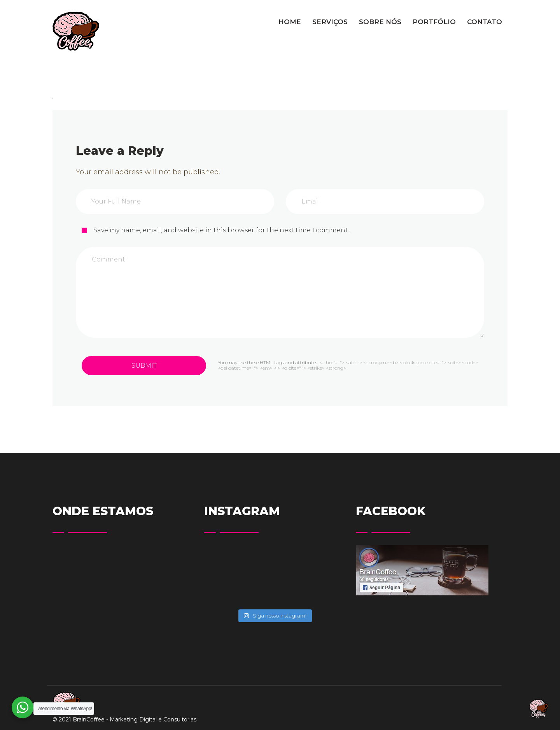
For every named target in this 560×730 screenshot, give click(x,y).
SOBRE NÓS (380, 22)
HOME (290, 22)
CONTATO (485, 22)
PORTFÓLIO (434, 22)
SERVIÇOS (330, 22)
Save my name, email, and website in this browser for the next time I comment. (221, 230)
